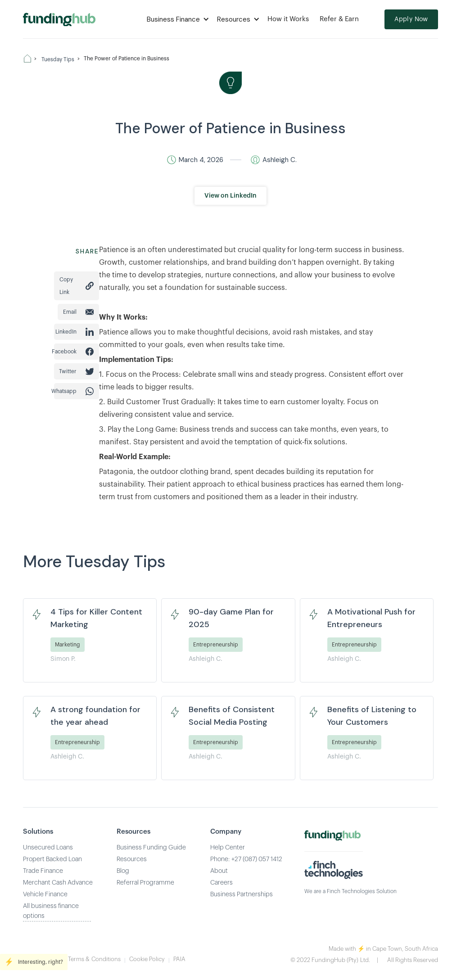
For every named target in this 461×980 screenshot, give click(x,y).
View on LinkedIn (230, 196)
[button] (176, 19)
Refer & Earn (339, 19)
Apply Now (411, 19)
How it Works (288, 19)
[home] (59, 19)
